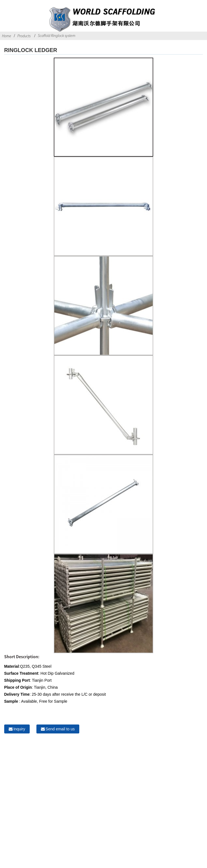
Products (24, 36)
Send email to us (60, 729)
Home (7, 36)
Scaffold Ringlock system (57, 36)
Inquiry (19, 729)
